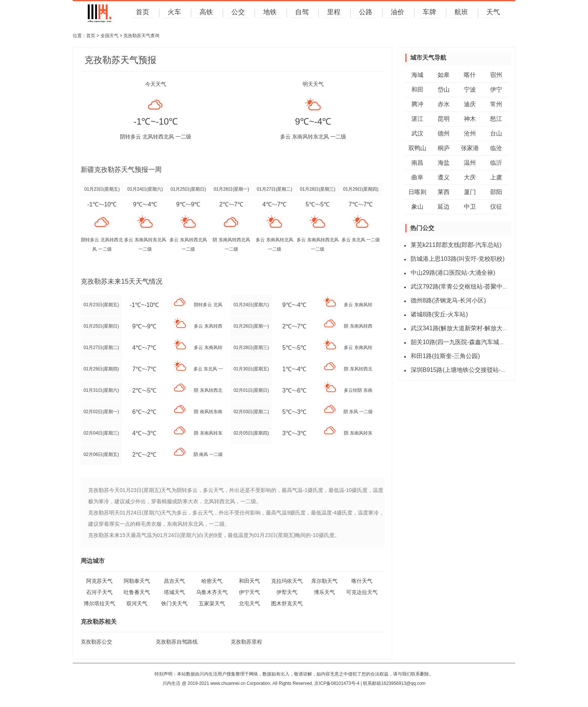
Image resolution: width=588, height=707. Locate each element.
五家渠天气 (212, 603)
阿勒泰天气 (137, 581)
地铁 (270, 13)
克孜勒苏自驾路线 (177, 642)
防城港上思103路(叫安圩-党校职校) (458, 259)
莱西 (444, 192)
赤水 (444, 104)
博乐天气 (324, 592)
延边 (444, 207)
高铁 (206, 13)
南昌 (417, 163)
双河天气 (137, 603)
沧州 (470, 133)
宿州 (496, 75)
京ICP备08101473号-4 (337, 683)
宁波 (470, 90)
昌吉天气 (174, 581)
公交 (238, 13)
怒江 (496, 119)
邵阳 (496, 192)
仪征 (496, 207)
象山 (417, 207)
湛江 (417, 119)
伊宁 (496, 90)
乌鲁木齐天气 (212, 592)
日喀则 (417, 192)
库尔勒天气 (324, 581)
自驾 (301, 13)
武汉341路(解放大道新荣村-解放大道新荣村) (470, 328)
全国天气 (109, 36)
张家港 (470, 148)
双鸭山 (417, 148)
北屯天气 (249, 603)
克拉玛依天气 (287, 581)
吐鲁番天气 (137, 592)
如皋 (444, 75)
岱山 (444, 90)
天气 (493, 13)
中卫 (470, 207)
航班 (461, 13)
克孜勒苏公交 (96, 642)
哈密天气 (212, 581)
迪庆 (470, 104)
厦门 (470, 192)
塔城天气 (174, 592)
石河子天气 (99, 592)
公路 (365, 13)
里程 (333, 13)
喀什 (470, 75)
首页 (142, 13)
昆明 (444, 119)
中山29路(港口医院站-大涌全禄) (453, 273)
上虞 (496, 177)
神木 (470, 119)
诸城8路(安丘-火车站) (439, 314)
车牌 (429, 13)
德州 (444, 133)
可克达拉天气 (362, 592)
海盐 (444, 163)
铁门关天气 (174, 603)
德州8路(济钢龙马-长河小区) (448, 300)
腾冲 (417, 104)
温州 (470, 163)
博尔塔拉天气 (99, 603)
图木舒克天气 (287, 603)
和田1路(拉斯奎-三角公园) (445, 356)
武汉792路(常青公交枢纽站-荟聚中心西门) (467, 287)
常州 (496, 104)
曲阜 (417, 177)
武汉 (417, 133)
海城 (417, 75)
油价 (397, 13)
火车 (174, 13)
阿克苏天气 (99, 581)
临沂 (496, 163)
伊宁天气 (249, 592)
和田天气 (249, 581)
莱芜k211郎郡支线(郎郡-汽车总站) (456, 245)
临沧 (496, 148)
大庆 (470, 177)
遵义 (444, 177)
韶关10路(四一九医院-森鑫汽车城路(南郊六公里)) (476, 342)
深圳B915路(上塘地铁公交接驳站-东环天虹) (469, 370)
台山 (496, 133)
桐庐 (444, 148)
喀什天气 (362, 581)
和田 (417, 90)
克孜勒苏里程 (246, 642)
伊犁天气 (287, 592)
